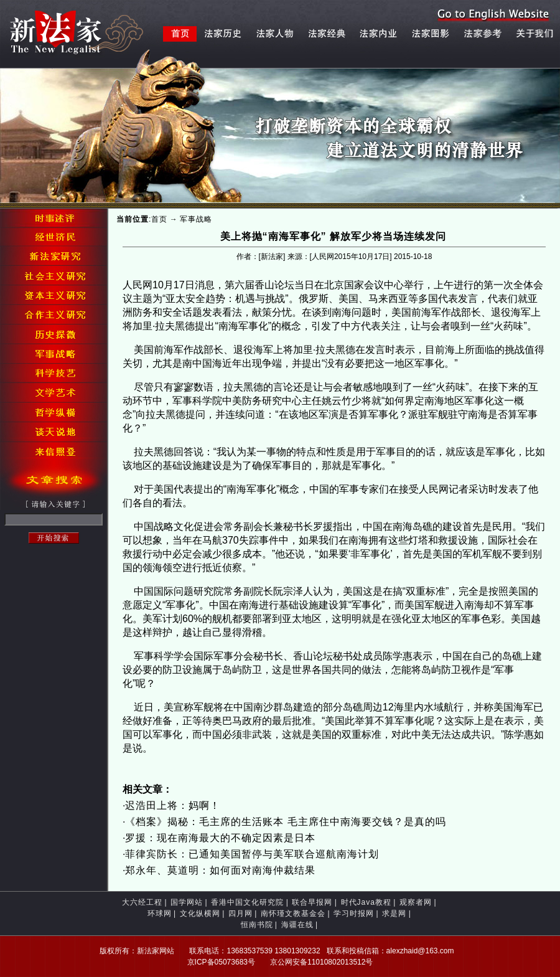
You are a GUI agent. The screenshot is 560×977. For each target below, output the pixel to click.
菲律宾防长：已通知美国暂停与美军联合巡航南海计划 (252, 854)
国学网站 (187, 902)
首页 (159, 219)
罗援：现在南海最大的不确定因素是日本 (222, 838)
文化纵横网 (200, 913)
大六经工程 (142, 902)
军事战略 (196, 219)
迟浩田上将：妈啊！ (173, 805)
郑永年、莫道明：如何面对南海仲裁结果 (220, 870)
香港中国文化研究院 (247, 902)
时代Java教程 (366, 902)
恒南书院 (257, 925)
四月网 (240, 913)
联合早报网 (312, 902)
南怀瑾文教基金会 (293, 913)
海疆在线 (297, 925)
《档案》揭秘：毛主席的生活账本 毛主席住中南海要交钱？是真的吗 (285, 822)
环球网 (160, 913)
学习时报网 (354, 913)
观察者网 (416, 902)
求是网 (394, 913)
